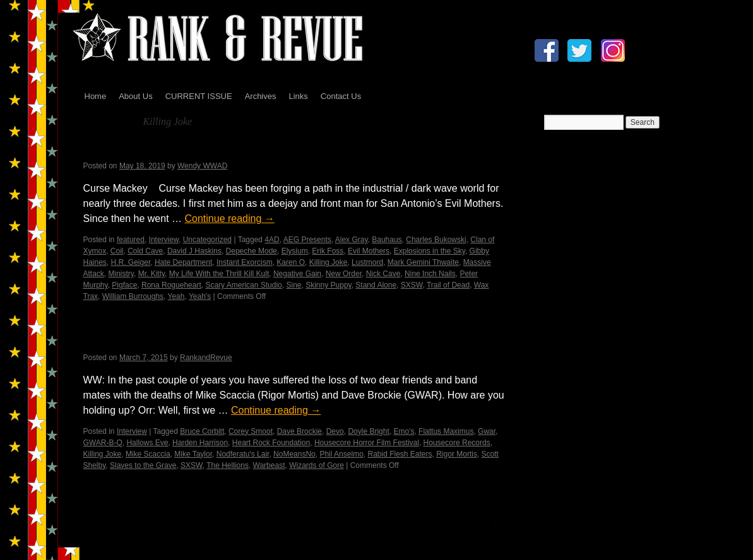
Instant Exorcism (245, 262)
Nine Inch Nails (430, 274)
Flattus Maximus (446, 431)
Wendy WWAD (202, 166)
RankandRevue (206, 358)
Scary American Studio (243, 285)
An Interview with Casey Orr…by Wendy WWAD (233, 341)
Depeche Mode (252, 251)
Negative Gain (297, 274)
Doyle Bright (368, 431)
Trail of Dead (448, 285)
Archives (261, 96)
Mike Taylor (193, 454)
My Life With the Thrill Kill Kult (219, 274)
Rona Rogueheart (171, 285)
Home (96, 96)
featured (131, 240)
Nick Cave (383, 274)
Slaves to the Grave (143, 465)
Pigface (124, 285)
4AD (272, 240)
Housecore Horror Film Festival (367, 443)
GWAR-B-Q (103, 443)
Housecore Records (457, 443)
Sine (293, 285)
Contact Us (341, 96)
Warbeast (269, 465)
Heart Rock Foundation (271, 443)
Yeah (176, 296)
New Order (344, 274)
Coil (117, 251)
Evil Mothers (369, 251)
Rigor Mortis (457, 454)
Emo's (404, 431)
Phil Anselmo (341, 454)
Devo (335, 431)
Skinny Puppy (329, 285)
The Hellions (228, 465)
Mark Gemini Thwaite (423, 262)
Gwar (487, 431)
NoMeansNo (294, 454)
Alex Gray (352, 240)
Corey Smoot (251, 431)
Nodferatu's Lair (243, 454)
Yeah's (200, 296)
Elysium (295, 251)
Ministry (121, 274)
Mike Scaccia (148, 454)
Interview (164, 240)
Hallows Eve (147, 443)
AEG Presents (307, 240)
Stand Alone (376, 285)
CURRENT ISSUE (199, 96)
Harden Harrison (200, 443)
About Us (135, 96)
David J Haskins (194, 251)
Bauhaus (387, 240)
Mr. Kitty (151, 274)
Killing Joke (329, 262)
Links (298, 96)
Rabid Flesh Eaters (400, 454)
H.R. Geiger (131, 262)
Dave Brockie (299, 431)
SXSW (412, 285)
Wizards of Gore (317, 465)
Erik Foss (328, 251)
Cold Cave (145, 251)
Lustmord (367, 262)
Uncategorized (207, 240)
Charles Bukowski (436, 240)
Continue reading (229, 219)
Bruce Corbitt (202, 431)
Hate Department (183, 262)
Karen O (291, 262)
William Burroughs (133, 296)
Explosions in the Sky (430, 251)
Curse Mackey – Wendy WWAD (181, 150)
